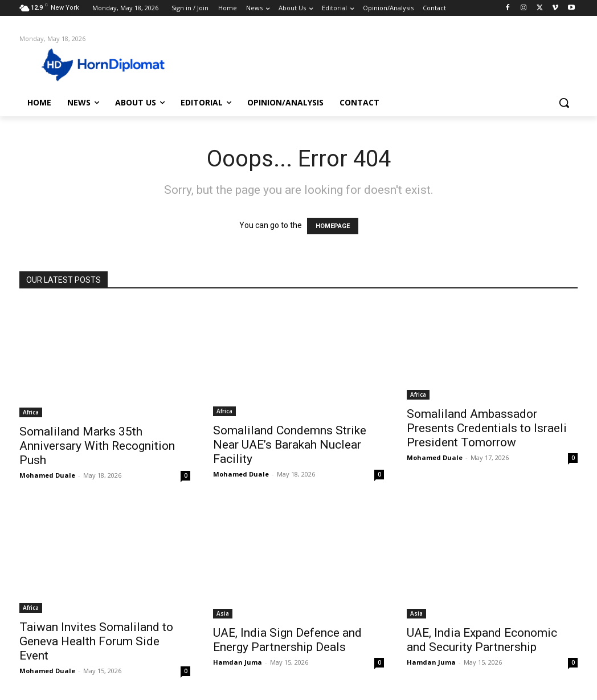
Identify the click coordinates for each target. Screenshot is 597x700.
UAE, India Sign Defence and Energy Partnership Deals (287, 640)
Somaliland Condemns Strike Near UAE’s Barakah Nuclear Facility (290, 445)
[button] (564, 103)
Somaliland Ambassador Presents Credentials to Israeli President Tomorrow (487, 428)
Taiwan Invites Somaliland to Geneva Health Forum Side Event (96, 641)
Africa (31, 412)
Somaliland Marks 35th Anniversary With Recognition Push (97, 446)
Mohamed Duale (47, 475)
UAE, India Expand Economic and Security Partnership (482, 640)
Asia (223, 613)
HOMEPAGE (333, 226)
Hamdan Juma (238, 662)
